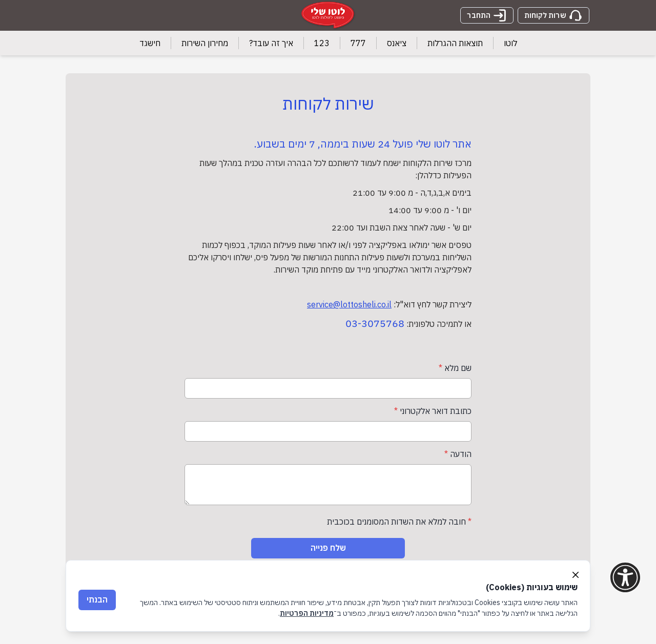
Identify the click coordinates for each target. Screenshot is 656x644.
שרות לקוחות (553, 15)
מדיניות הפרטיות (307, 613)
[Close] (576, 575)
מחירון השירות (205, 43)
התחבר (487, 15)
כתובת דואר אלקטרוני (433, 411)
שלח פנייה (328, 548)
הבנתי (97, 599)
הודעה (458, 454)
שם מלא (455, 368)
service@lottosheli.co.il (349, 304)
